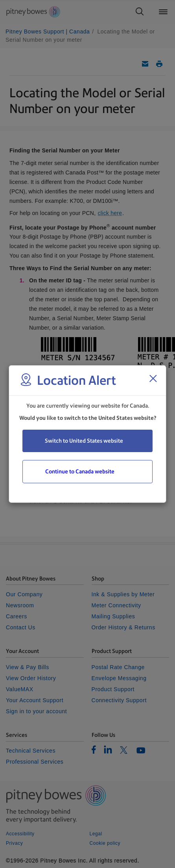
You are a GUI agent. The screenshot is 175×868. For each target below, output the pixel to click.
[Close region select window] (153, 378)
